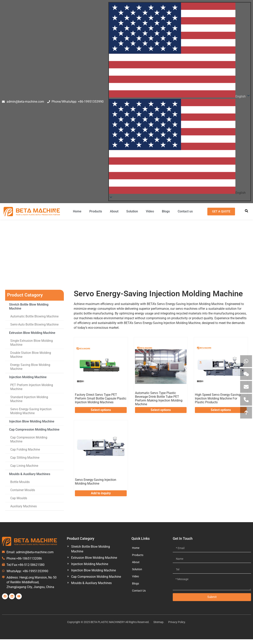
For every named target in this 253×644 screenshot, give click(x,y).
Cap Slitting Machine (25, 458)
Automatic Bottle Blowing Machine (34, 316)
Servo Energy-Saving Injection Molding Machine (31, 411)
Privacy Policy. (177, 622)
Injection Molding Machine (56, 264)
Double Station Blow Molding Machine (31, 355)
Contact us (185, 211)
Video (150, 211)
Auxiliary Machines (24, 506)
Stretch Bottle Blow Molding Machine (29, 306)
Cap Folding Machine (25, 449)
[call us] (246, 400)
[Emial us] (246, 387)
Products (96, 211)
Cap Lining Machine (24, 466)
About (114, 211)
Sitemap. (159, 622)
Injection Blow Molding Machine (32, 421)
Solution (132, 211)
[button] (180, 147)
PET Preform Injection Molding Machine (32, 387)
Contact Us (139, 591)
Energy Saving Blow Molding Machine (30, 367)
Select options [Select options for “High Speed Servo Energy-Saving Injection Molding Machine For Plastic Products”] (221, 410)
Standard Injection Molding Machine (29, 399)
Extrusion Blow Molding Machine (32, 333)
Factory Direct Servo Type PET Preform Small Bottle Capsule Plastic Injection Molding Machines (101, 398)
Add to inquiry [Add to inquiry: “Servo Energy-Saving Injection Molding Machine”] (101, 493)
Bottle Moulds (20, 482)
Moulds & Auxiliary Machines (30, 474)
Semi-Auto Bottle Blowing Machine (34, 324)
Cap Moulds (19, 498)
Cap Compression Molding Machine (34, 429)
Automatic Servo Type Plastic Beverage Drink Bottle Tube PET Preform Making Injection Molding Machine (159, 399)
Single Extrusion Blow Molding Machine (32, 343)
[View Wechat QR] (246, 374)
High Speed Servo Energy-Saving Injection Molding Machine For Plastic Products (218, 398)
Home (77, 211)
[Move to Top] (246, 413)
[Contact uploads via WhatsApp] (246, 361)
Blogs (166, 211)
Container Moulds (23, 490)
